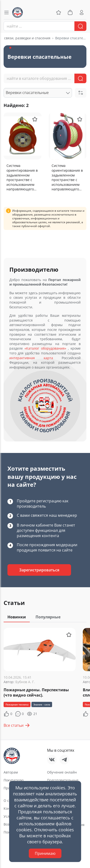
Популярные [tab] (48, 617)
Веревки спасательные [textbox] (27, 93)
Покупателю (14, 780)
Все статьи (17, 725)
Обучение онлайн (62, 772)
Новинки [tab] (17, 617)
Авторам (11, 772)
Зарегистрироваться (39, 570)
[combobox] (45, 26)
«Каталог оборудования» (45, 348)
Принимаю (45, 853)
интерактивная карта (31, 358)
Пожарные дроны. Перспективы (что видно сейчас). (36, 692)
